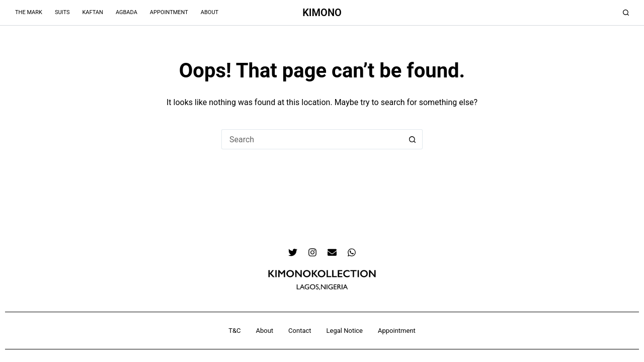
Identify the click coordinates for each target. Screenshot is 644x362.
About (210, 12)
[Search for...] (312, 139)
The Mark (29, 12)
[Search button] (413, 139)
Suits (62, 12)
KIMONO (322, 13)
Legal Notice (345, 331)
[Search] (626, 13)
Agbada (127, 12)
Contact (300, 331)
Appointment (169, 12)
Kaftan (92, 12)
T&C (234, 331)
